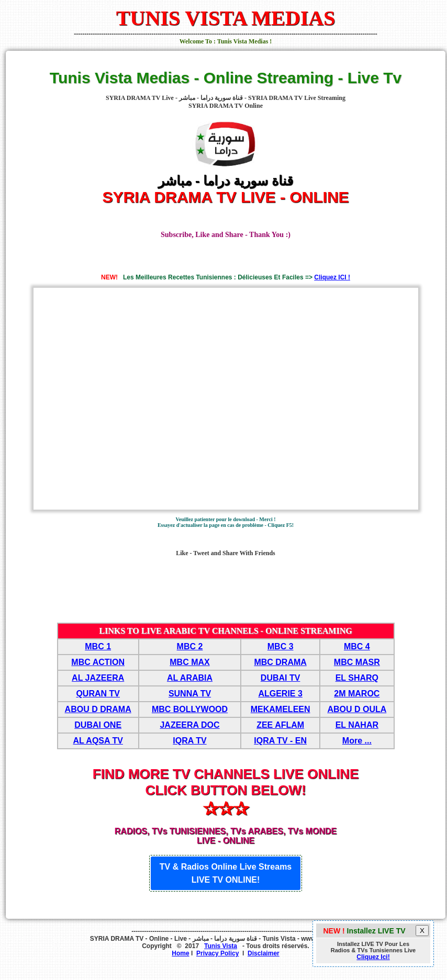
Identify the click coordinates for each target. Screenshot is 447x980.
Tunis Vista (221, 946)
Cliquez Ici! (373, 957)
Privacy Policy (217, 953)
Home (180, 953)
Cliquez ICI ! (332, 277)
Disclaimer (264, 953)
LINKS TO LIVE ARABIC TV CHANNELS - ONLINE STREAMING (225, 631)
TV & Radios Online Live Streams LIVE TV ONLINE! (226, 873)
